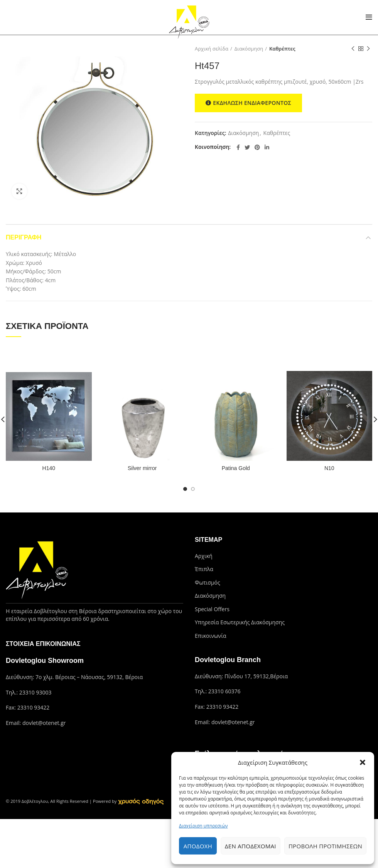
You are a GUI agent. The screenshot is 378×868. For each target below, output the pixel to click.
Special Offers (212, 609)
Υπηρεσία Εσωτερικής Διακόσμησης (240, 622)
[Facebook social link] (238, 147)
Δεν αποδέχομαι (251, 846)
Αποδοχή (198, 846)
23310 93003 (35, 692)
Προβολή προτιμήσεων (325, 846)
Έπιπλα (204, 569)
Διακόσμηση (249, 49)
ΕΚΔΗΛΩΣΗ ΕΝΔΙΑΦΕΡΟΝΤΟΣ (248, 103)
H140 (49, 468)
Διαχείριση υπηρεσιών (203, 826)
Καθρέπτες (282, 49)
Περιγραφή (24, 237)
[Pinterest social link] (257, 147)
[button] (363, 762)
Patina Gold (236, 468)
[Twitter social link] (247, 147)
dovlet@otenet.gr (44, 723)
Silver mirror (142, 468)
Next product (368, 49)
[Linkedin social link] (267, 147)
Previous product (353, 49)
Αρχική (204, 556)
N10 (329, 468)
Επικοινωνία (210, 636)
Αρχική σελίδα (212, 49)
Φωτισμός (208, 582)
